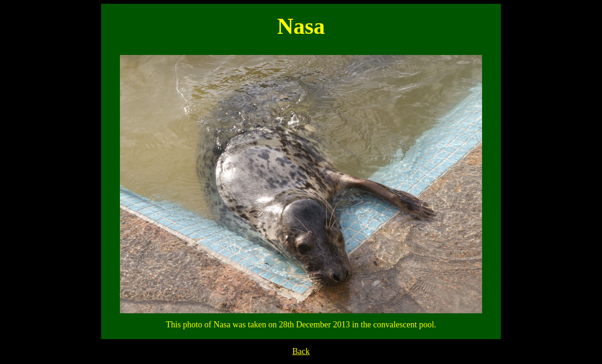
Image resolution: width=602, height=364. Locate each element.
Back (301, 351)
